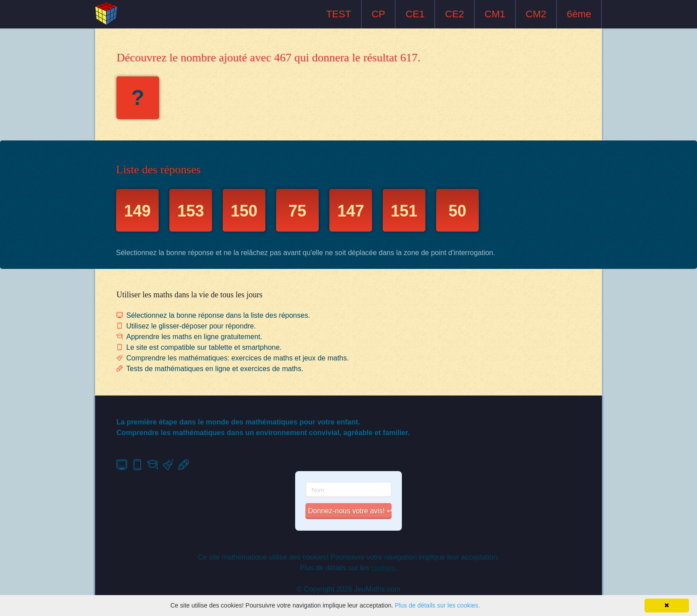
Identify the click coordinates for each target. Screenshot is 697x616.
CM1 (495, 14)
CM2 (536, 14)
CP (379, 14)
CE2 (455, 14)
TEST (339, 14)
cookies (383, 568)
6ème (579, 14)
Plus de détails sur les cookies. (437, 605)
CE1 (415, 14)
